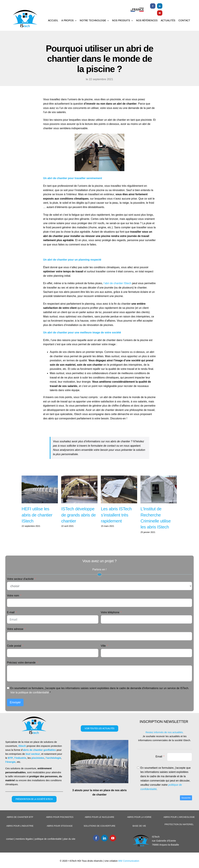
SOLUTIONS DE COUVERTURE (99, 834)
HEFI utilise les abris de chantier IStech (37, 523)
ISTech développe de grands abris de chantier (78, 523)
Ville (102, 654)
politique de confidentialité (48, 847)
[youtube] (159, 13)
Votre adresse (15, 637)
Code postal (14, 654)
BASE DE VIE (138, 834)
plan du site (69, 847)
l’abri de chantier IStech (117, 283)
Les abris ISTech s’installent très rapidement (116, 523)
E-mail (11, 620)
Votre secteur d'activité (20, 587)
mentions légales (24, 847)
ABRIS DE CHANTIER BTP (20, 825)
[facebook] (152, 6)
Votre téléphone (109, 620)
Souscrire (184, 806)
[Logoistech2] (25, 11)
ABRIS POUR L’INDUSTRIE (20, 834)
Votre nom (13, 604)
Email (158, 765)
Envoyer (15, 711)
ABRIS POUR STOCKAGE (59, 834)
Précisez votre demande (21, 671)
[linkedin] (159, 6)
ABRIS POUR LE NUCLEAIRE (99, 825)
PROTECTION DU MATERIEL (178, 833)
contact (10, 847)
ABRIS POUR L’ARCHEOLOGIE (178, 825)
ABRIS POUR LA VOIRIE (138, 825)
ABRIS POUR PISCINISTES (59, 825)
